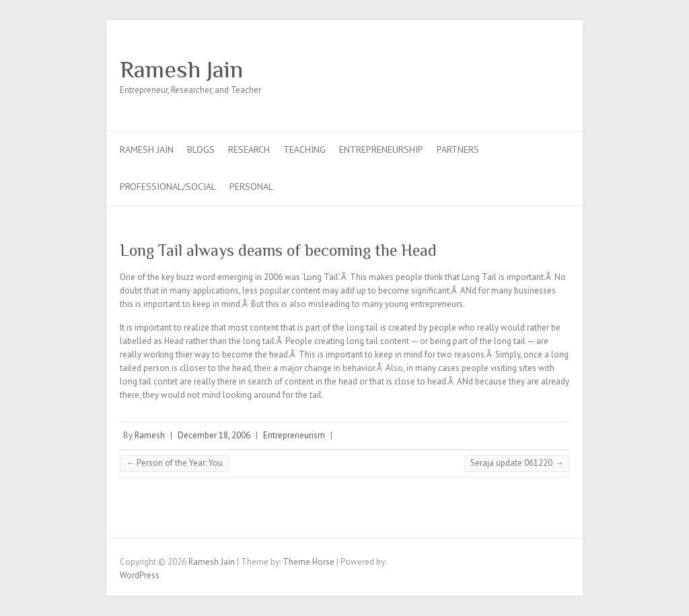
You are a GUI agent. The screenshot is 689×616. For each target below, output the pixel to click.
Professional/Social (168, 186)
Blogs (201, 149)
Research (249, 149)
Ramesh (150, 435)
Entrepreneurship (381, 149)
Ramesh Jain (181, 69)
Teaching (304, 149)
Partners (458, 149)
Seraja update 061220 (517, 463)
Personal (251, 186)
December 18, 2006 (214, 435)
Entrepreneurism (294, 435)
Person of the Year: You (174, 463)
